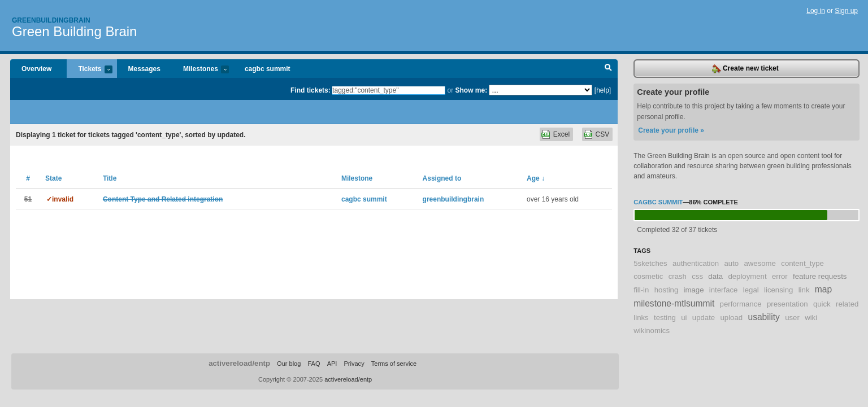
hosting (667, 290)
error (780, 276)
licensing (778, 290)
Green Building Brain (74, 31)
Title (110, 178)
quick (822, 304)
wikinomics (652, 331)
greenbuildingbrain (453, 199)
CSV (603, 134)
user (792, 318)
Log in (816, 11)
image (694, 290)
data (715, 276)
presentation (787, 304)
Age (536, 178)
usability (763, 317)
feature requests (820, 276)
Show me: (471, 90)
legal (751, 290)
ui (684, 318)
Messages (144, 69)
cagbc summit (268, 69)
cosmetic (648, 276)
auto (731, 263)
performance (741, 304)
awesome (759, 263)
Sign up (846, 11)
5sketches (650, 263)
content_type (802, 263)
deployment (747, 276)
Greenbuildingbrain (51, 20)
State (53, 178)
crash (678, 276)
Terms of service (394, 364)
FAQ (314, 364)
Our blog (289, 364)
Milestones (200, 70)
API (332, 364)
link (804, 290)
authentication (696, 263)
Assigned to (442, 178)
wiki (811, 318)
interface (724, 290)
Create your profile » (671, 130)
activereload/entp (239, 363)
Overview (36, 69)
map (823, 289)
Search (608, 69)
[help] (603, 90)
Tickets (89, 70)
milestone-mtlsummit (674, 303)
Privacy (354, 364)
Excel (561, 134)
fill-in (641, 290)
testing (665, 318)
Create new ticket (745, 69)
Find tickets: (311, 90)
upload (732, 318)
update (704, 318)
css (697, 276)
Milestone (357, 178)
